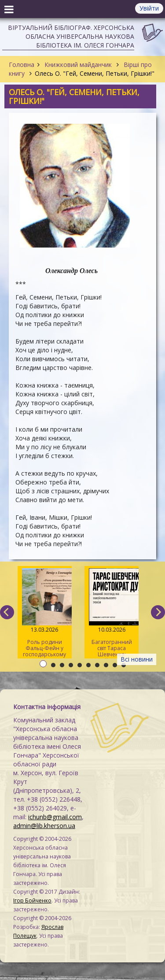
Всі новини (137, 659)
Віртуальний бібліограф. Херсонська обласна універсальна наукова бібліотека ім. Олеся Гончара (71, 36)
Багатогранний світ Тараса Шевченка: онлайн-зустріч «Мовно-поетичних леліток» (112, 613)
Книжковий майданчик (78, 65)
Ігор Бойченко (32, 900)
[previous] (7, 612)
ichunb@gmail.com (55, 817)
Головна (22, 65)
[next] (158, 612)
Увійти (149, 8)
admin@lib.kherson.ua (44, 826)
